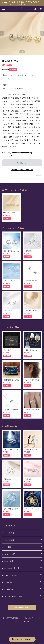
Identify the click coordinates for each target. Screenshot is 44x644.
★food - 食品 (7, 582)
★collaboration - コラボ (12, 596)
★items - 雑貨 (8, 561)
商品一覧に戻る (22, 608)
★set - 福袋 (7, 547)
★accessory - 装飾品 (11, 568)
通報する (39, 176)
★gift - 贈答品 (8, 589)
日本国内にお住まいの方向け (22, 170)
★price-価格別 (8, 540)
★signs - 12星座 (8, 554)
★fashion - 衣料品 (9, 575)
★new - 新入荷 (8, 533)
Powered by (22, 622)
